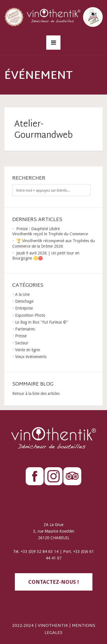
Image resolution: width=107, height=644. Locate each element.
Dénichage (24, 301)
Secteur (22, 343)
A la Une (22, 294)
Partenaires (25, 329)
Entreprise (24, 308)
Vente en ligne (28, 350)
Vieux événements (31, 357)
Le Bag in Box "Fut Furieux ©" (42, 322)
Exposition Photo (30, 315)
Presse (21, 336)
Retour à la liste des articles (36, 394)
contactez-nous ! (53, 582)
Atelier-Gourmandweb (44, 130)
